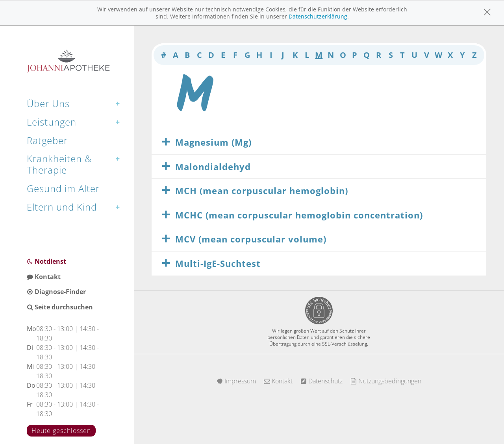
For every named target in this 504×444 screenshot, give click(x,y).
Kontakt (44, 277)
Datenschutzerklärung (318, 16)
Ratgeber (47, 140)
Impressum (236, 381)
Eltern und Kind (62, 207)
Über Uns (48, 103)
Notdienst (46, 261)
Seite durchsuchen (60, 307)
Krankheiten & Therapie (59, 164)
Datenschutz (321, 381)
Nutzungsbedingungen (386, 381)
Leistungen (52, 122)
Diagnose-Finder (56, 292)
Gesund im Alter (63, 188)
